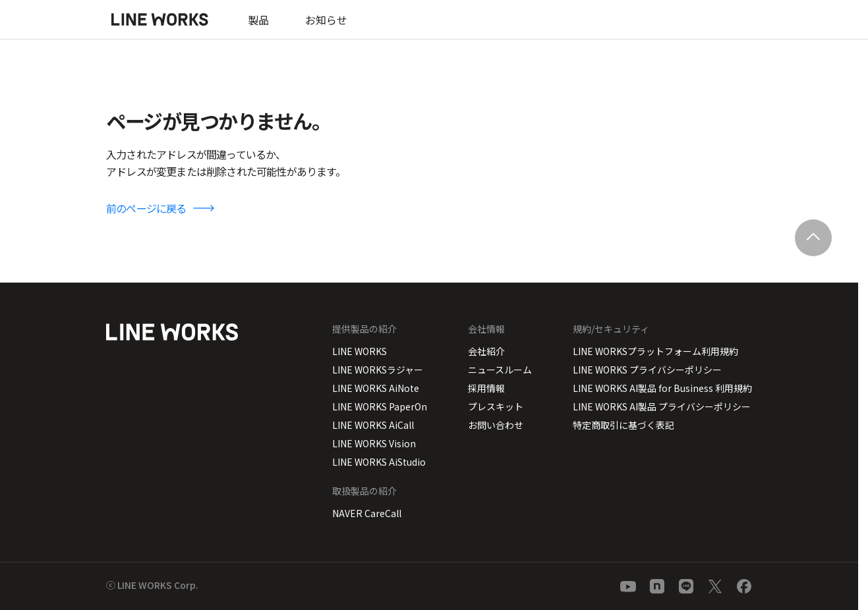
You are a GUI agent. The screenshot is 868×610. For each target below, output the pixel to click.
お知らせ (326, 20)
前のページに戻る (146, 208)
